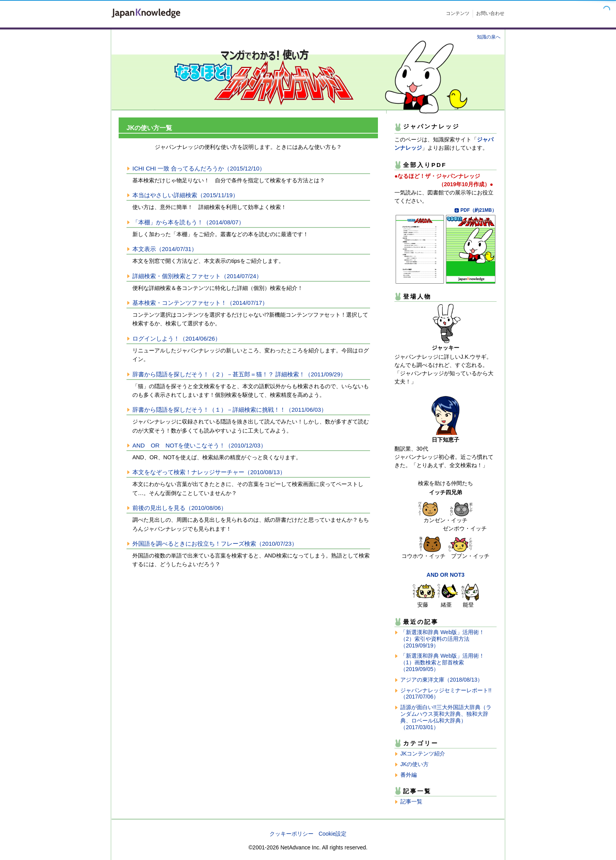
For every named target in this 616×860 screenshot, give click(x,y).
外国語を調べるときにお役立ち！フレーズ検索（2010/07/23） (215, 544)
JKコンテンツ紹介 (423, 754)
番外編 (409, 775)
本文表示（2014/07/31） (165, 249)
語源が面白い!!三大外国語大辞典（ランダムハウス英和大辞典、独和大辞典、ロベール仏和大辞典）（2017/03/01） (446, 717)
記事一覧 (411, 801)
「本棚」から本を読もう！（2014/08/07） (188, 222)
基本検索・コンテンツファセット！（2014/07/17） (200, 303)
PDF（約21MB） (478, 210)
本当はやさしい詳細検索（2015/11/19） (185, 195)
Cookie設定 (333, 834)
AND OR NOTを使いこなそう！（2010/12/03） (199, 445)
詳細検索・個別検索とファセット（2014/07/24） (197, 276)
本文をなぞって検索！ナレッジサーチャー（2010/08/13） (209, 472)
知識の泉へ (489, 37)
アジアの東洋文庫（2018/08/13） (442, 680)
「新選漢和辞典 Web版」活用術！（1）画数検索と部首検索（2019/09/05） (442, 662)
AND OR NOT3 (445, 575)
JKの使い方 (414, 764)
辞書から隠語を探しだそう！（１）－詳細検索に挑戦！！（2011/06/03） (230, 410)
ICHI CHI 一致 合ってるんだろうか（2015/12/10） (199, 168)
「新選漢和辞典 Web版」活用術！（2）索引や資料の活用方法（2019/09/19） (442, 639)
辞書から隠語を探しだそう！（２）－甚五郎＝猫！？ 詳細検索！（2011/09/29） (239, 374)
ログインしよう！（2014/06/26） (177, 338)
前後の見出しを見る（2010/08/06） (180, 508)
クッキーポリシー (291, 834)
